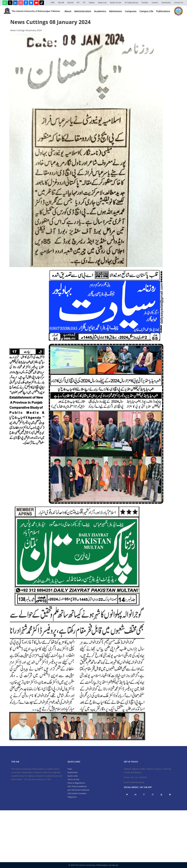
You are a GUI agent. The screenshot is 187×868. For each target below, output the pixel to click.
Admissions (116, 11)
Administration (83, 11)
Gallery (92, 3)
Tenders (145, 3)
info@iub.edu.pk (137, 782)
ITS (84, 3)
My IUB (61, 3)
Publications (163, 11)
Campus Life (146, 11)
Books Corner (116, 3)
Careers (155, 3)
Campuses (131, 11)
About (68, 11)
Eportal (70, 3)
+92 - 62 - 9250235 (139, 777)
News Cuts (102, 3)
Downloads (166, 3)
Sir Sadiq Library (131, 3)
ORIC (53, 3)
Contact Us (179, 3)
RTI (78, 3)
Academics (100, 11)
